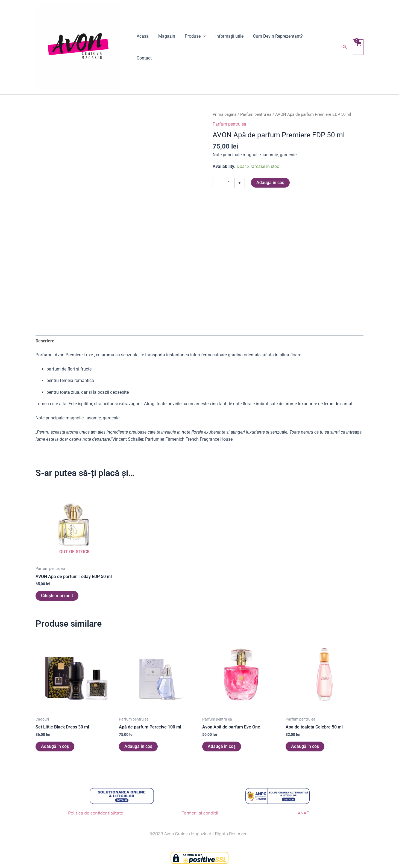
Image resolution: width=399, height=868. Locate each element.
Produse (193, 47)
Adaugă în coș (270, 183)
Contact (316, 47)
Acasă (142, 47)
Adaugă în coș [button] (55, 746)
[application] (201, 47)
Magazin (166, 47)
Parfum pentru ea (256, 114)
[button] (344, 47)
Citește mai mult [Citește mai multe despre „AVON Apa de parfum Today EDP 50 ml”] (57, 596)
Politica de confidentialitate (96, 813)
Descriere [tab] (45, 341)
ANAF (303, 813)
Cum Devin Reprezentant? (275, 47)
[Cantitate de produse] (229, 183)
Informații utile (227, 47)
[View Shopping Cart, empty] (358, 47)
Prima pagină (225, 114)
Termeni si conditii (200, 813)
